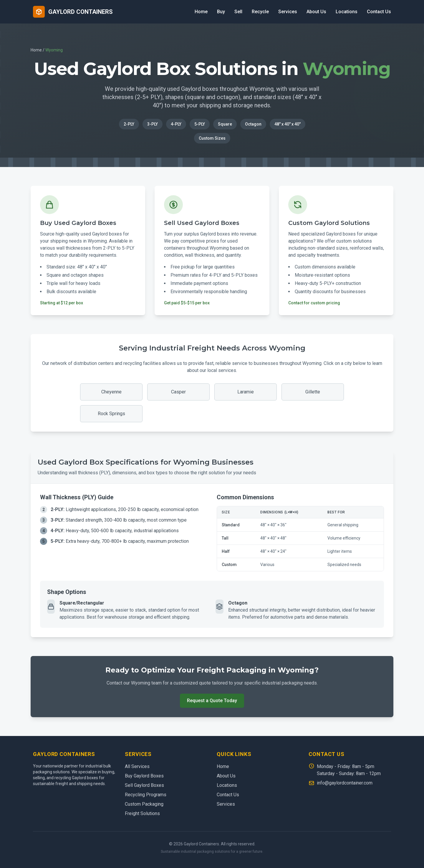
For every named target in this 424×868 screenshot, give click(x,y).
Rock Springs (111, 414)
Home (201, 12)
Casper (178, 392)
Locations (347, 12)
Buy (221, 12)
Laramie (246, 392)
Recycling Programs (146, 795)
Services (288, 12)
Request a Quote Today (212, 701)
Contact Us (379, 12)
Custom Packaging (144, 804)
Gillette (313, 392)
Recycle (260, 12)
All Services (137, 766)
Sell (238, 12)
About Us (316, 12)
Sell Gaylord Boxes (144, 785)
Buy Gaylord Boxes (144, 776)
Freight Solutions (142, 813)
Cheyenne (111, 392)
